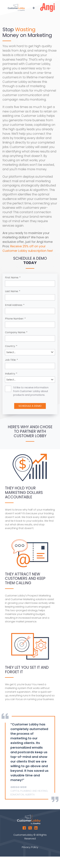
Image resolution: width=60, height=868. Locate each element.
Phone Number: (14, 319)
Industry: (10, 374)
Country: (10, 346)
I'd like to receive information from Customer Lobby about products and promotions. (31, 391)
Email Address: (14, 305)
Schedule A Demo (30, 406)
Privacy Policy (30, 847)
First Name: (12, 278)
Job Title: (11, 360)
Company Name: (15, 333)
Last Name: (12, 291)
